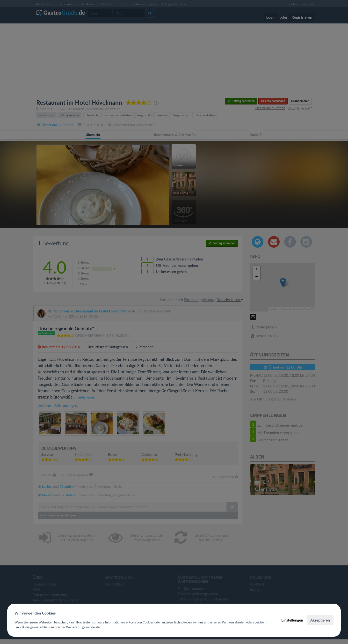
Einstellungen (292, 620)
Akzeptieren (320, 620)
